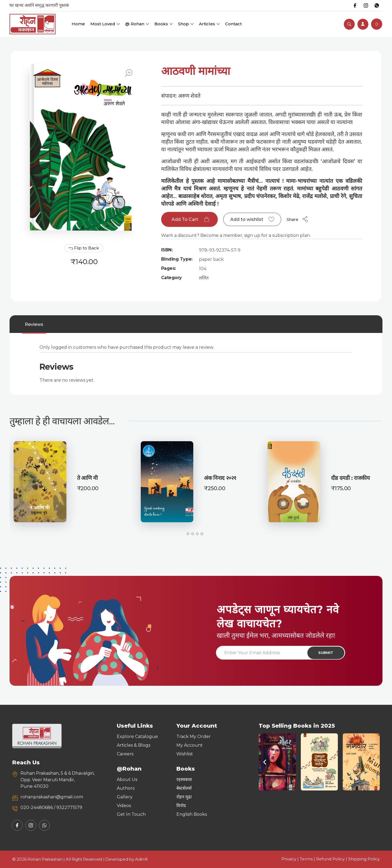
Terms (306, 859)
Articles (209, 24)
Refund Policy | (332, 859)
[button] (265, 762)
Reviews (34, 324)
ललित (204, 278)
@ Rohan (137, 24)
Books (163, 24)
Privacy (289, 859)
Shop (186, 24)
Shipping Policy (364, 859)
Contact (233, 24)
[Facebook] (355, 5)
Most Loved (105, 24)
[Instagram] (366, 5)
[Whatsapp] (377, 5)
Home (78, 24)
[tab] (34, 325)
